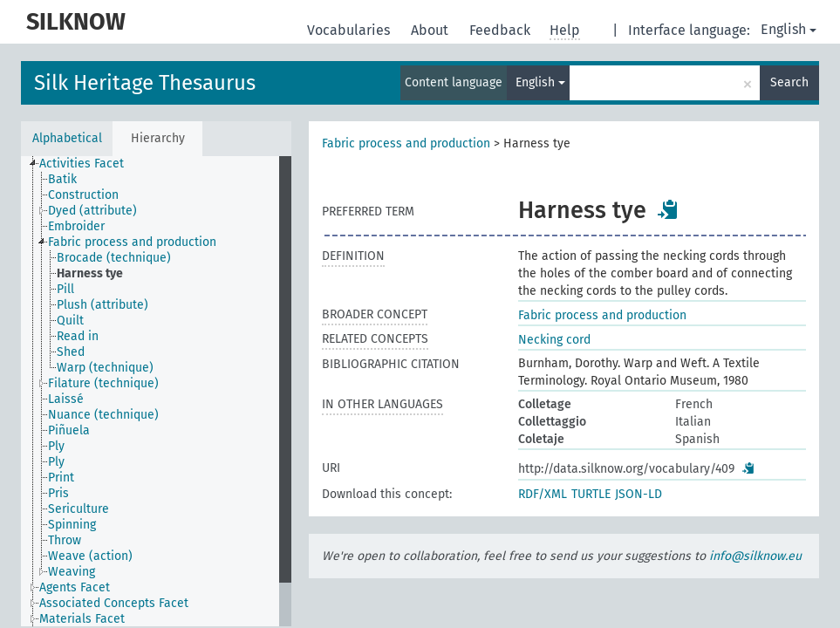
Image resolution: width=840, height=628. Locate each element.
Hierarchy (158, 138)
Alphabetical (67, 138)
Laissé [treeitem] (66, 399)
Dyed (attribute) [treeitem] (92, 211)
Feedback (502, 30)
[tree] (156, 391)
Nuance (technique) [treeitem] (103, 415)
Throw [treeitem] (65, 540)
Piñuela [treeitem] (69, 430)
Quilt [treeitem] (70, 321)
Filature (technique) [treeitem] (103, 383)
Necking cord (554, 340)
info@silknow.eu (755, 556)
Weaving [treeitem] (72, 572)
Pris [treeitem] (58, 493)
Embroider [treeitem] (76, 226)
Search (789, 82)
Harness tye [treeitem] (90, 273)
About (431, 30)
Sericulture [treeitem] (79, 509)
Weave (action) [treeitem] (90, 556)
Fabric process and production (406, 143)
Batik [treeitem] (62, 179)
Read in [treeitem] (78, 336)
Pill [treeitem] (65, 289)
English (789, 29)
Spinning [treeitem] (72, 525)
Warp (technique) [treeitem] (105, 368)
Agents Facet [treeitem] (75, 587)
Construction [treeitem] (83, 195)
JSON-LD (639, 494)
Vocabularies (350, 30)
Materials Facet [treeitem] (82, 619)
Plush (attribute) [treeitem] (102, 305)
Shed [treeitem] (71, 352)
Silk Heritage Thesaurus (145, 83)
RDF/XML (543, 494)
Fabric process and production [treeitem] (132, 242)
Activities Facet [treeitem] (82, 164)
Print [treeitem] (61, 478)
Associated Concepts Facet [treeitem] (114, 603)
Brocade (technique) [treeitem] (114, 258)
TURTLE (591, 494)
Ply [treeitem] (56, 446)
